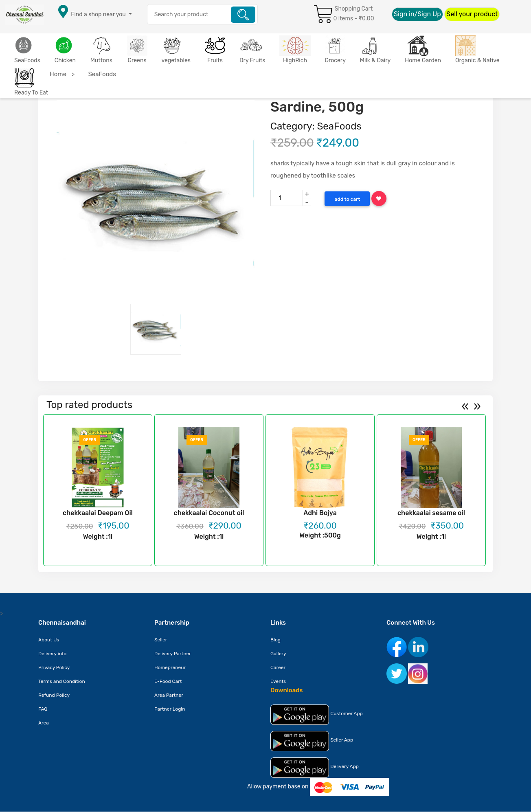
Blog (275, 640)
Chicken (65, 60)
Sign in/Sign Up (417, 14)
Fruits (215, 60)
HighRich (295, 60)
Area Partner (169, 695)
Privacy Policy (54, 667)
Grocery (335, 60)
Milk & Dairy (375, 60)
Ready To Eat (31, 93)
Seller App (312, 741)
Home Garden (423, 60)
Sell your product (472, 14)
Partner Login (170, 709)
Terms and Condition (62, 681)
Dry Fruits (252, 60)
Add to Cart (347, 199)
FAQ (43, 709)
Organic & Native (477, 60)
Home (58, 74)
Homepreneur (170, 667)
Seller (161, 640)
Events (278, 681)
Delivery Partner (173, 654)
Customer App (317, 715)
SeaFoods (27, 60)
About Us (49, 640)
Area (44, 723)
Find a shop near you (98, 14)
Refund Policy (54, 695)
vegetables (176, 60)
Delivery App (315, 768)
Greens (137, 60)
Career (278, 667)
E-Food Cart (168, 681)
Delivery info (52, 654)
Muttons (101, 60)
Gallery (278, 654)
